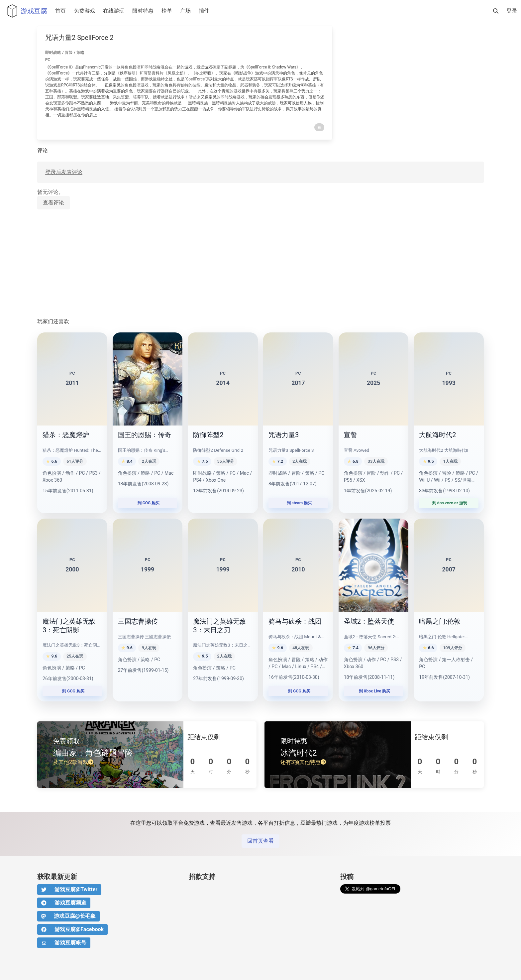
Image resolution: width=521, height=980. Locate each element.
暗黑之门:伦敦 (440, 621)
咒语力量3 (284, 435)
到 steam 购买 (298, 503)
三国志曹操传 (138, 621)
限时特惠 (143, 11)
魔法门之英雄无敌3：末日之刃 (220, 626)
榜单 (167, 11)
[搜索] (496, 11)
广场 (185, 11)
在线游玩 (114, 11)
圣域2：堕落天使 (369, 621)
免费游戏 (84, 11)
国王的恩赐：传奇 (145, 435)
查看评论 (53, 203)
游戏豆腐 (26, 11)
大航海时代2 (437, 435)
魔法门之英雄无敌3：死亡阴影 (69, 626)
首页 (60, 11)
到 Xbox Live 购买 (373, 691)
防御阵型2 (208, 435)
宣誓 (351, 435)
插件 (204, 11)
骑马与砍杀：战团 (295, 621)
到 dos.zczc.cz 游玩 (449, 503)
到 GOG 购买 (148, 503)
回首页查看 (260, 841)
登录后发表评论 (64, 172)
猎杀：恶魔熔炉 (66, 435)
